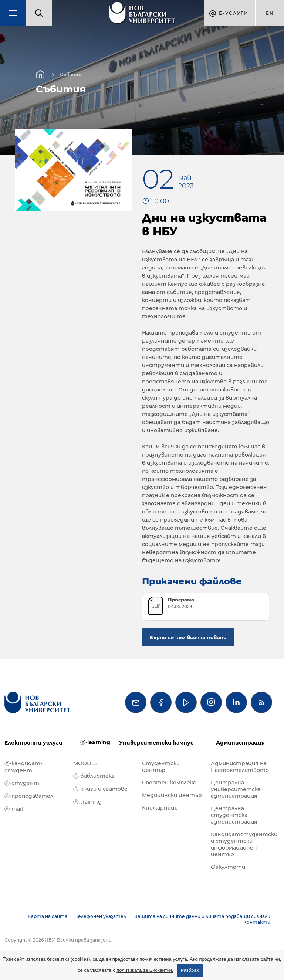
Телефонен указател (101, 916)
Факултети (228, 867)
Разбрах (190, 970)
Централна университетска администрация (236, 789)
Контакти (257, 922)
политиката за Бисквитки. (145, 970)
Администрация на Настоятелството (240, 767)
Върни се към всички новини (188, 637)
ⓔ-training (87, 802)
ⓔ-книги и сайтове (100, 789)
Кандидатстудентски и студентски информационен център (241, 844)
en (270, 13)
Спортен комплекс (169, 783)
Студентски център (161, 767)
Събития (71, 74)
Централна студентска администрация (234, 815)
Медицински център (172, 795)
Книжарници (160, 808)
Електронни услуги (33, 743)
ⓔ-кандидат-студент (23, 767)
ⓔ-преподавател (29, 796)
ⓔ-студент (22, 783)
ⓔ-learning (95, 742)
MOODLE (85, 763)
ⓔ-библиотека (94, 776)
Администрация (240, 743)
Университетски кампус (156, 743)
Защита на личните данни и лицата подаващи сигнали (202, 916)
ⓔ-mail (14, 809)
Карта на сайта (48, 916)
